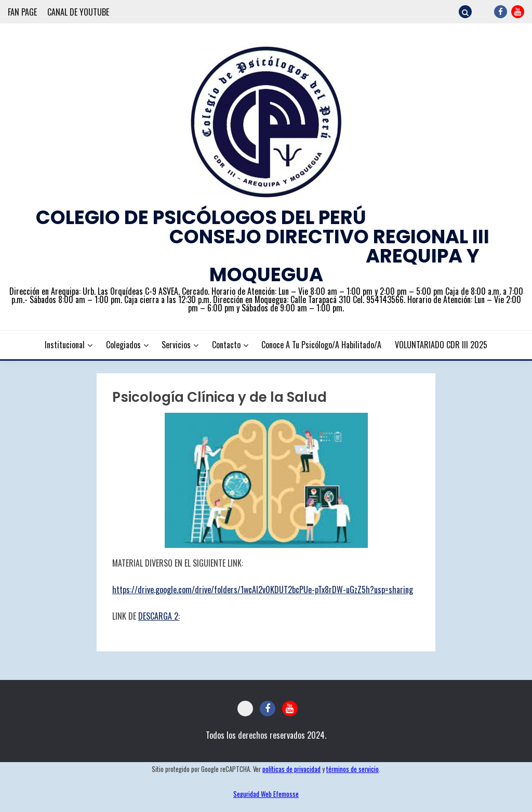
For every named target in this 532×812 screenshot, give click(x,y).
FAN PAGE (22, 12)
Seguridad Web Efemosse (266, 794)
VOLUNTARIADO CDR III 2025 (441, 345)
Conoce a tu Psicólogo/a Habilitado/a (321, 345)
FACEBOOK (501, 12)
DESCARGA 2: (159, 616)
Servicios (176, 345)
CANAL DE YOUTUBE (78, 12)
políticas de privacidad (291, 769)
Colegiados (123, 345)
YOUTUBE (518, 12)
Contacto (226, 345)
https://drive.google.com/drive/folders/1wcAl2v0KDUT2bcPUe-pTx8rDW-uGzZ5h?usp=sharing (263, 590)
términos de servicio (353, 769)
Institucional (65, 345)
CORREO (483, 12)
